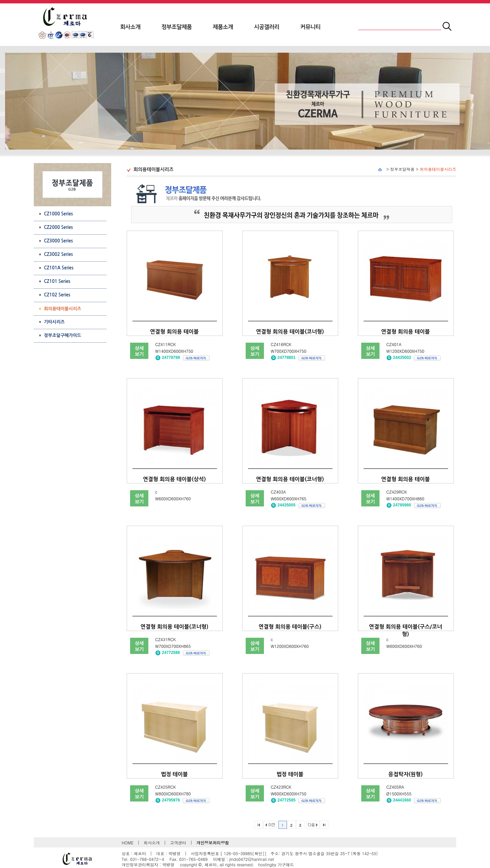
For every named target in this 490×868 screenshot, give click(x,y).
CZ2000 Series (58, 227)
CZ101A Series (59, 268)
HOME (128, 843)
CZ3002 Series (58, 254)
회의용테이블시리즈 (438, 169)
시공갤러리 (267, 27)
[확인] (258, 853)
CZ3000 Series (58, 241)
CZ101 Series (57, 281)
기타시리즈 (54, 322)
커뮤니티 (311, 27)
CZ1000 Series (58, 214)
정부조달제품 (177, 27)
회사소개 (130, 27)
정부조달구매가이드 (63, 335)
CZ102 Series (57, 295)
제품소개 (223, 27)
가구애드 (286, 864)
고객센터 (178, 843)
